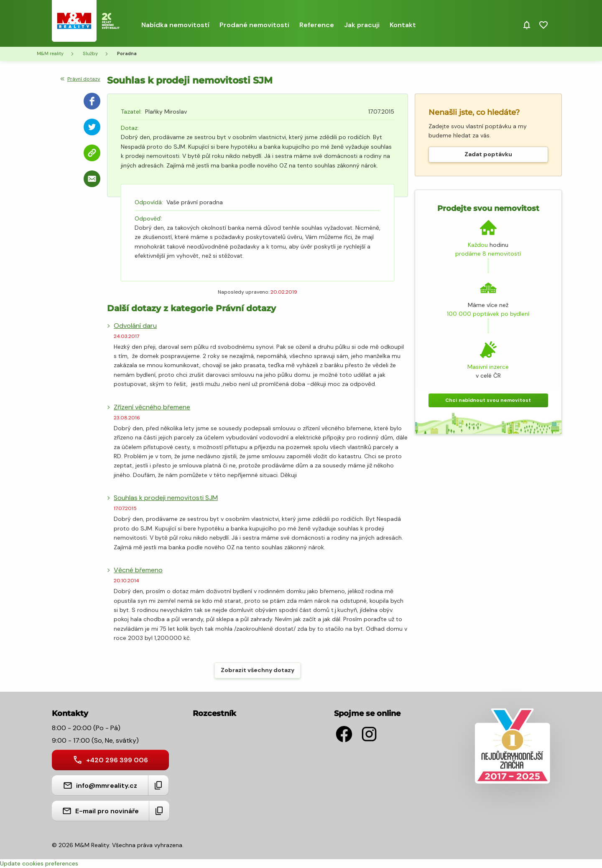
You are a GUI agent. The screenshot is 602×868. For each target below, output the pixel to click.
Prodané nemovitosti (254, 25)
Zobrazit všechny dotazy (258, 670)
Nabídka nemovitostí (175, 25)
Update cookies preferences (39, 863)
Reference (317, 25)
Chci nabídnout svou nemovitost (488, 400)
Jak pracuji (362, 25)
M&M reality (50, 53)
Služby (90, 53)
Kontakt (403, 25)
